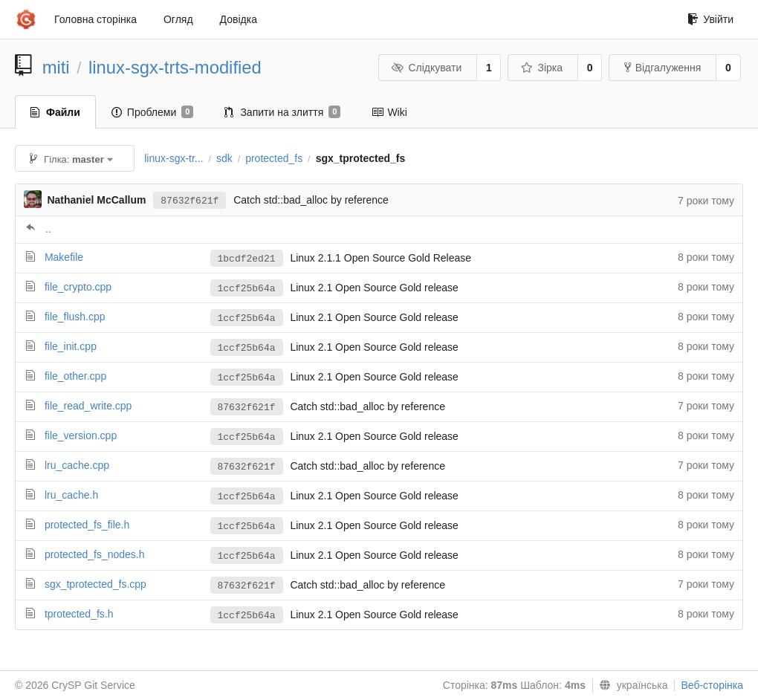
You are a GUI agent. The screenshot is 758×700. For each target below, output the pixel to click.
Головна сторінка (95, 19)
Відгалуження (663, 68)
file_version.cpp (81, 435)
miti (56, 67)
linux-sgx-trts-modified (175, 67)
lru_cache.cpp (77, 465)
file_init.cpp (71, 346)
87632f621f (189, 201)
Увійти (710, 19)
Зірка (542, 68)
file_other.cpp (75, 376)
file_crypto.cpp (78, 287)
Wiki (389, 112)
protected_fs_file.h (87, 525)
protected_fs (274, 158)
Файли (55, 112)
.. (48, 229)
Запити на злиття (282, 112)
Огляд (178, 19)
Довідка (239, 19)
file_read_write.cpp (88, 406)
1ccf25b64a (247, 289)
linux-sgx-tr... (174, 158)
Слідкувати (427, 68)
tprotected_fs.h (79, 614)
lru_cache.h (71, 495)
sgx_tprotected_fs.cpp (95, 584)
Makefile (64, 257)
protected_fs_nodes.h (95, 554)
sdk (224, 158)
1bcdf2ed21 (247, 259)
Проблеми (153, 112)
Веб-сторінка (712, 685)
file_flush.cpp (75, 317)
